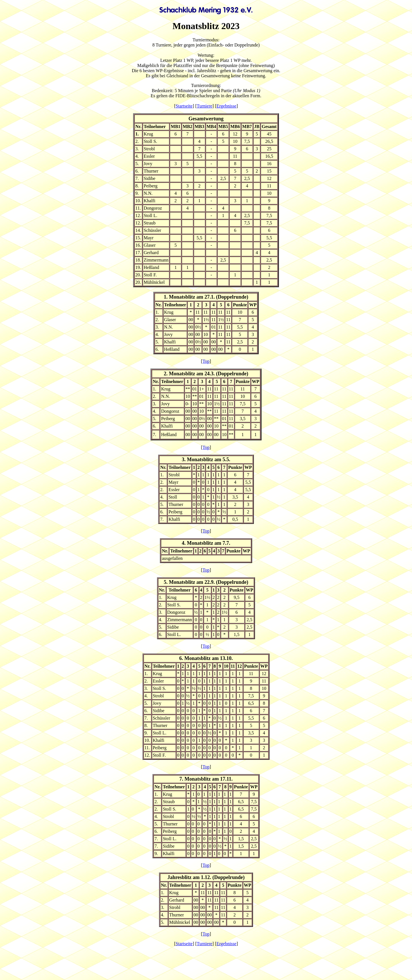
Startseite (184, 106)
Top (206, 361)
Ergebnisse (227, 106)
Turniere (205, 106)
